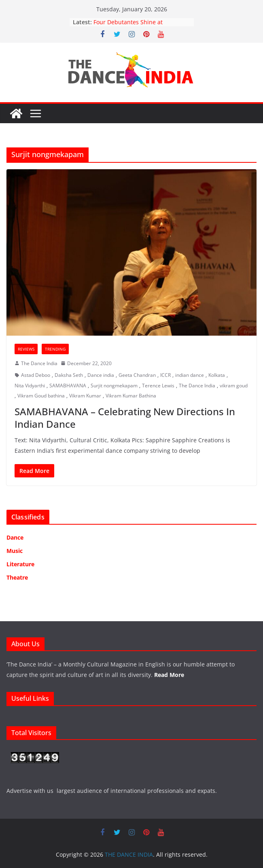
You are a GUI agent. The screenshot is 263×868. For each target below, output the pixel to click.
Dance (15, 537)
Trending (55, 349)
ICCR (165, 375)
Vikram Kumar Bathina (131, 396)
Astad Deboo (36, 375)
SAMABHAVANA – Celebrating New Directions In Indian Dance (125, 418)
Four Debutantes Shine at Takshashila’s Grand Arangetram (138, 26)
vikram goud (234, 386)
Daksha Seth (69, 375)
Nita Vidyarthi (30, 386)
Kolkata (217, 375)
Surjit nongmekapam (114, 386)
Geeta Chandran (137, 375)
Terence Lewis (158, 386)
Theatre (17, 577)
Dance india (101, 375)
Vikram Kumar (85, 396)
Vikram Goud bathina (41, 396)
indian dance (190, 375)
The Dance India (39, 363)
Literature (20, 564)
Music (15, 551)
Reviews (26, 349)
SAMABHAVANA (68, 386)
